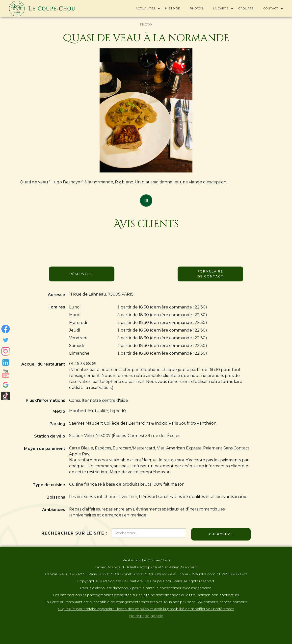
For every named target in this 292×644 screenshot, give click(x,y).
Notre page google (146, 616)
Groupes (246, 8)
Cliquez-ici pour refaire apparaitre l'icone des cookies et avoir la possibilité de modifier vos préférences (146, 609)
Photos (197, 8)
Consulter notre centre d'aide (99, 400)
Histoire (173, 8)
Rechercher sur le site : (74, 533)
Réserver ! (82, 274)
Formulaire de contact (211, 274)
